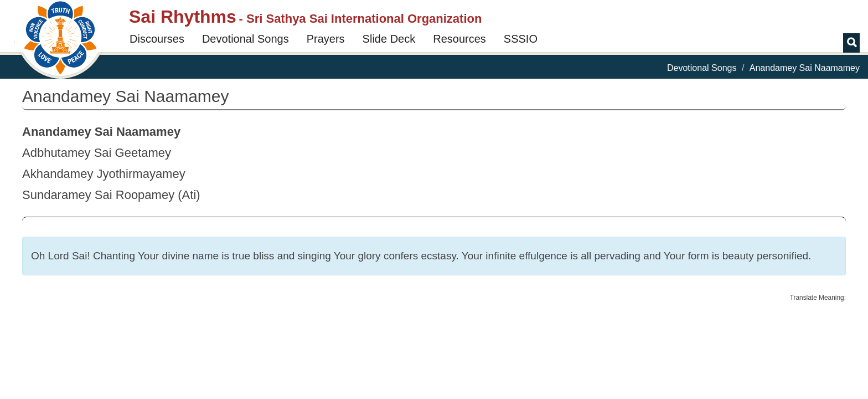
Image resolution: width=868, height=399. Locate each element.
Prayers (326, 39)
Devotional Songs (246, 39)
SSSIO (521, 39)
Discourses (157, 39)
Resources (459, 39)
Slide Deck (389, 39)
